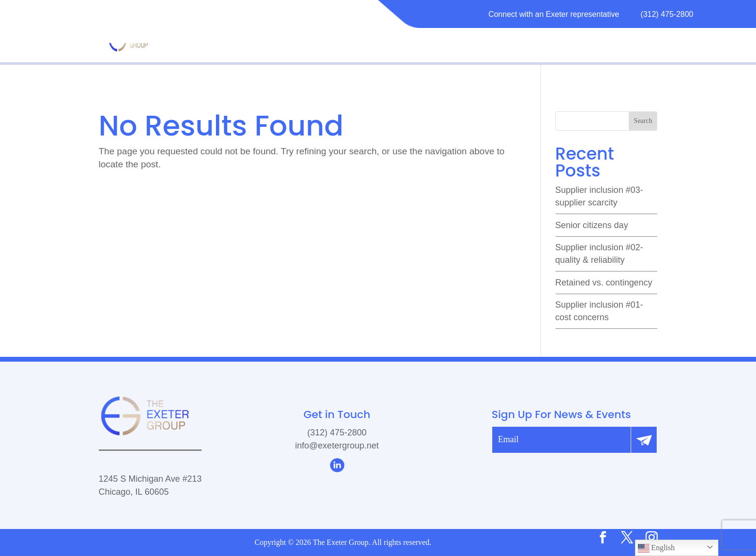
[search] (607, 121)
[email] (562, 440)
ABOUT (402, 40)
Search (643, 121)
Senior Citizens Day (592, 225)
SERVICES (451, 40)
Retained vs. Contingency (604, 283)
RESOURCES (513, 40)
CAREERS (583, 40)
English (656, 548)
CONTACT (637, 40)
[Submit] (644, 440)
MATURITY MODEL (336, 40)
